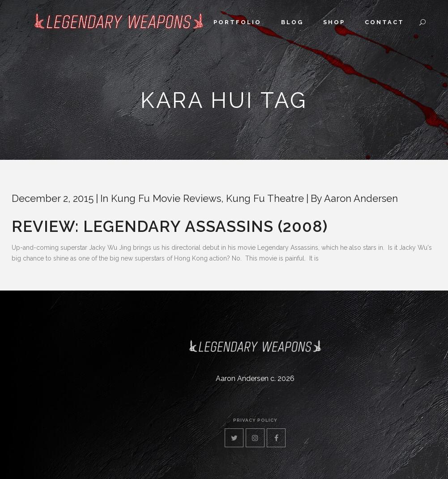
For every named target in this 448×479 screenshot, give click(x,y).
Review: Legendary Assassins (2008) (170, 226)
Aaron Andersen (361, 198)
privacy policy (255, 420)
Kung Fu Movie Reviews (166, 198)
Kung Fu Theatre (265, 198)
